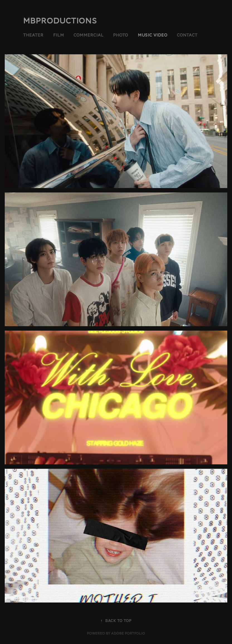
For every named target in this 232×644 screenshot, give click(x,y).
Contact (187, 35)
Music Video (153, 35)
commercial (89, 35)
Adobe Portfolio (128, 633)
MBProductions (60, 21)
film (59, 35)
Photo (121, 35)
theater (33, 35)
